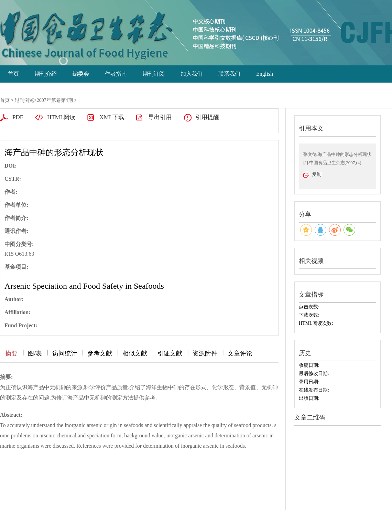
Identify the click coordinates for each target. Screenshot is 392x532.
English (265, 74)
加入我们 (192, 74)
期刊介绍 (46, 74)
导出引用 (160, 117)
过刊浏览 (24, 100)
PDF (18, 117)
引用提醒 (207, 117)
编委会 (81, 74)
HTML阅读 (61, 117)
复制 (317, 174)
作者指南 (116, 74)
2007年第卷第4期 (55, 100)
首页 (13, 74)
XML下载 (112, 117)
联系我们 (229, 74)
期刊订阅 (154, 74)
